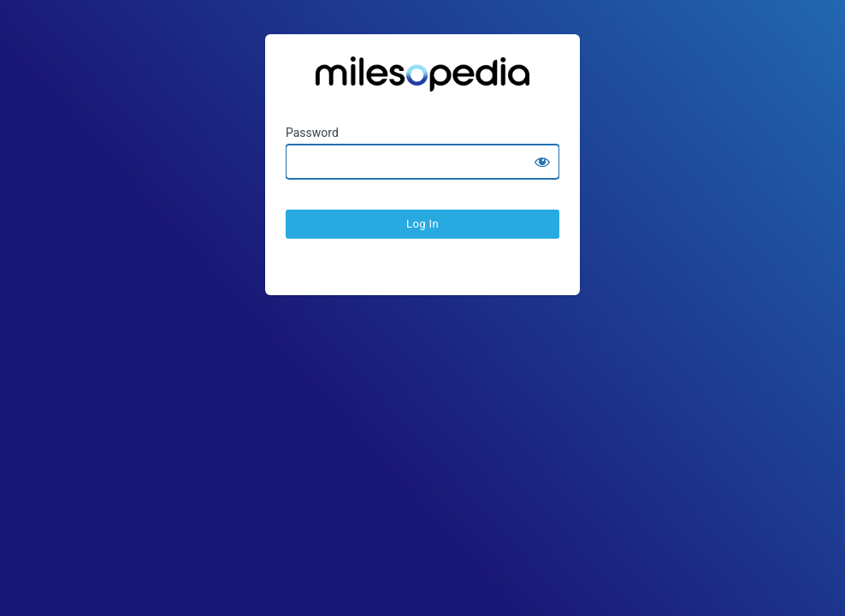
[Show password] (542, 162)
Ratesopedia (422, 80)
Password (312, 133)
